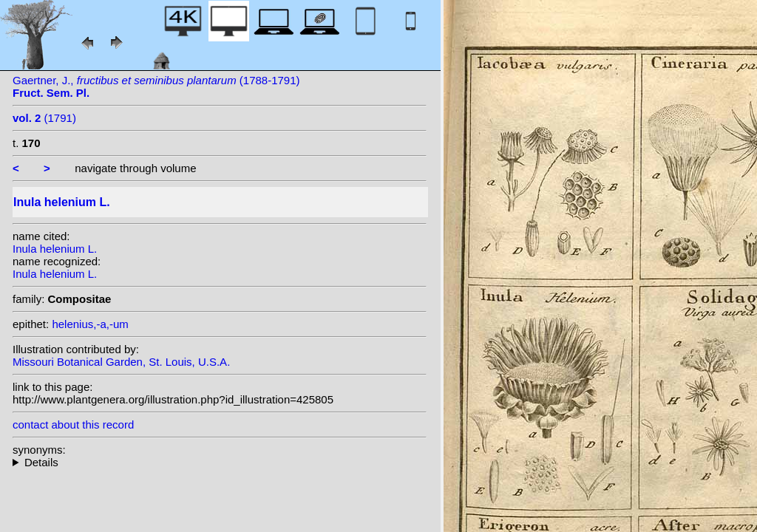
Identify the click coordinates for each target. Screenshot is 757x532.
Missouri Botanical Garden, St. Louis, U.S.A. (121, 362)
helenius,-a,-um (90, 324)
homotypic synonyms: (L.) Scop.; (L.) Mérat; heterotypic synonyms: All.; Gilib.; (220, 462)
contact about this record (73, 424)
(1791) (44, 118)
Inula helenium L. (55, 249)
